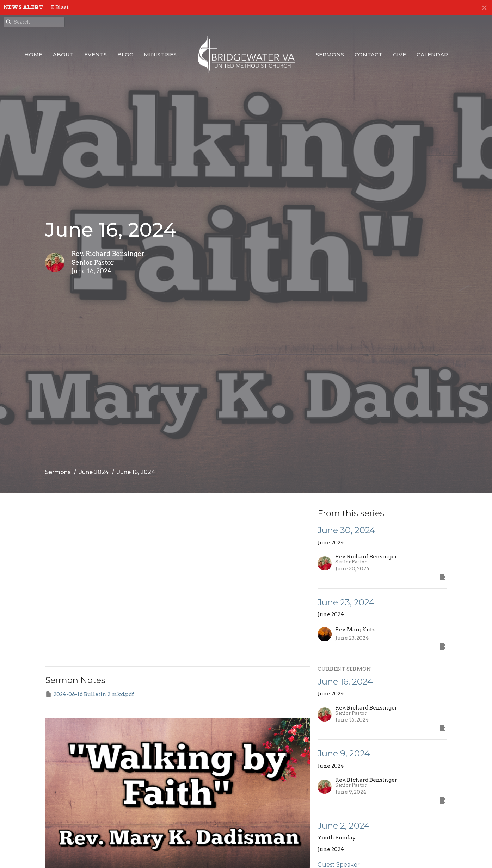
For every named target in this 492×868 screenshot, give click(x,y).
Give (399, 54)
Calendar (432, 54)
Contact (368, 54)
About (63, 54)
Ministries (160, 54)
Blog (125, 54)
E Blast (60, 7)
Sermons (330, 54)
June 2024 (94, 472)
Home (33, 54)
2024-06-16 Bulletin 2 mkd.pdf (90, 694)
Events (96, 54)
